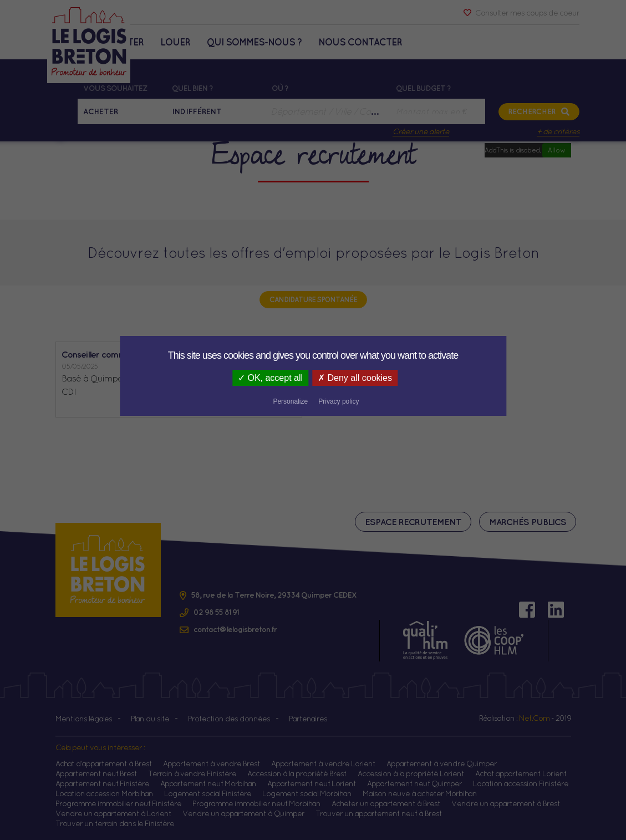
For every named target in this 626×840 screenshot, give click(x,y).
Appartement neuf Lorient (312, 783)
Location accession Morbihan (104, 793)
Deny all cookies (306, 378)
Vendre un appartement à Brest (506, 803)
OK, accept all (219, 378)
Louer (175, 42)
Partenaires (308, 719)
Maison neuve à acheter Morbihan (420, 793)
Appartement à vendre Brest (212, 763)
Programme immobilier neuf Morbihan (256, 803)
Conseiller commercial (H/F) (116, 354)
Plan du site (150, 719)
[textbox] (328, 111)
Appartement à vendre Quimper (442, 763)
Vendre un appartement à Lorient (113, 813)
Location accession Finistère (521, 783)
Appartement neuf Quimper (414, 783)
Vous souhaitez (115, 88)
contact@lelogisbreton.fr (235, 629)
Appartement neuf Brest (96, 773)
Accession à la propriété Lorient (411, 773)
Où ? (280, 88)
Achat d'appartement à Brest (104, 763)
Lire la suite (274, 405)
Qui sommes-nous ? (254, 42)
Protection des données (229, 719)
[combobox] (328, 111)
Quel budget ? (423, 88)
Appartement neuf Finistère (102, 783)
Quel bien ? (192, 88)
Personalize (377, 379)
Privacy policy (425, 379)
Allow (557, 150)
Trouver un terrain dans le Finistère (115, 823)
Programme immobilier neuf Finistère (118, 803)
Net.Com (534, 718)
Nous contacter (360, 42)
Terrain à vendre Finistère (192, 773)
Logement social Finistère (208, 793)
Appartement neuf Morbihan (208, 783)
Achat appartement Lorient (521, 773)
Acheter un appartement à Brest (386, 803)
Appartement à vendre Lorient (323, 763)
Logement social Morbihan (307, 793)
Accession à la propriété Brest (297, 773)
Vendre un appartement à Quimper (243, 813)
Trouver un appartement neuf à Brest (379, 813)
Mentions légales (84, 719)
